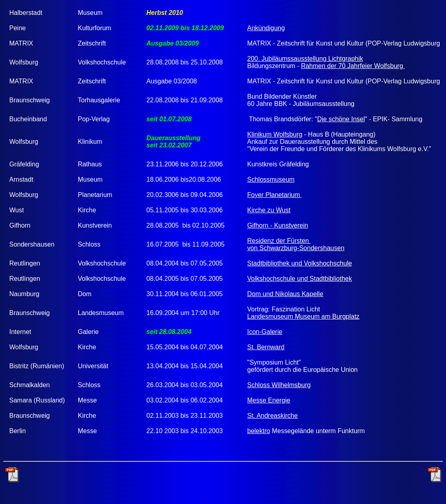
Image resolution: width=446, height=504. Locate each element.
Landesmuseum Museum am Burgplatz (303, 316)
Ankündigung (266, 28)
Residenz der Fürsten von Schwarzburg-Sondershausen (296, 244)
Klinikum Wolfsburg (275, 134)
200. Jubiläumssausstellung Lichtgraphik (305, 59)
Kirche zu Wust (269, 210)
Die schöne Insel (341, 119)
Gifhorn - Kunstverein (278, 225)
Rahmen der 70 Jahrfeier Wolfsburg (353, 66)
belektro (259, 431)
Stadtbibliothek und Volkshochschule (300, 263)
